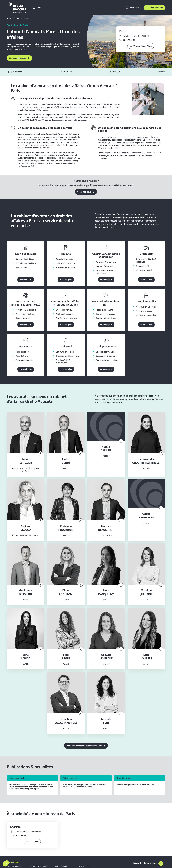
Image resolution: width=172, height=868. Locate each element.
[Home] (18, 8)
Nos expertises (66, 71)
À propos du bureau (15, 71)
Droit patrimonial (61, 866)
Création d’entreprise (14, 866)
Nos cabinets (84, 866)
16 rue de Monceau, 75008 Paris (134, 36)
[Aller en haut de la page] (161, 863)
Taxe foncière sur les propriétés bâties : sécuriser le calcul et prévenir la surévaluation (85, 786)
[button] (6, 863)
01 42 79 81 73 (127, 40)
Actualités (161, 71)
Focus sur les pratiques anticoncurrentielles (135, 785)
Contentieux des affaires (40, 866)
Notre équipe (115, 71)
